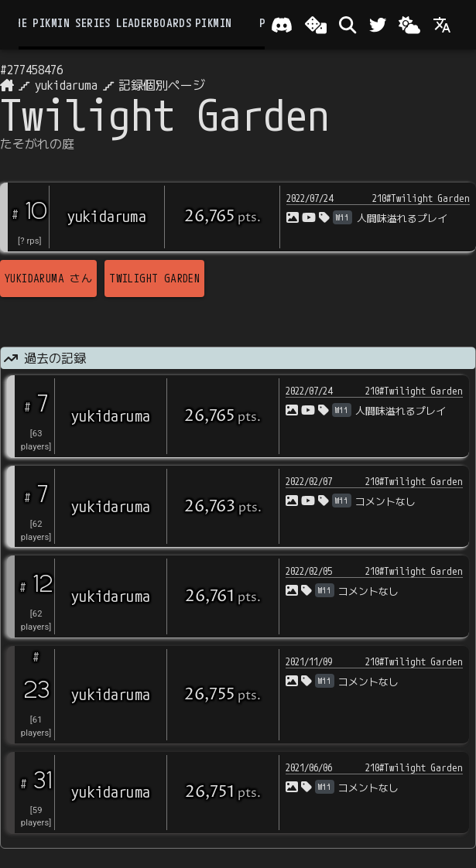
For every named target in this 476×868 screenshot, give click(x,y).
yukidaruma (66, 85)
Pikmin (213, 23)
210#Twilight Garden (421, 198)
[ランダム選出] (316, 25)
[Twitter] (378, 25)
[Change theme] (409, 25)
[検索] (348, 25)
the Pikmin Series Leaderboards (100, 23)
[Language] (442, 25)
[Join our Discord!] (282, 25)
